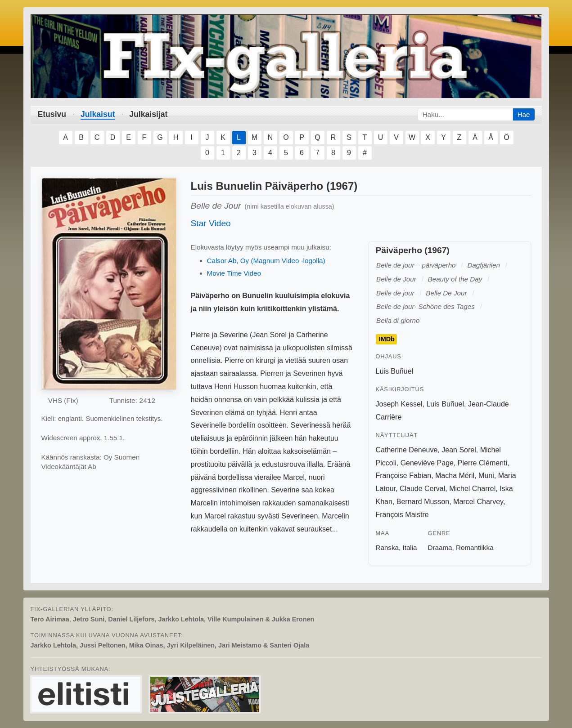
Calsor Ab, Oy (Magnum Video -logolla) (266, 261)
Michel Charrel (472, 489)
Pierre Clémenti (482, 463)
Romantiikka (475, 547)
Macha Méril (455, 476)
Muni (486, 476)
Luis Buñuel (395, 371)
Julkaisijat (148, 114)
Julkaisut (98, 114)
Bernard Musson (423, 502)
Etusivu (52, 114)
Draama (440, 547)
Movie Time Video (234, 273)
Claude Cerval (422, 489)
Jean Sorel (459, 450)
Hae (524, 114)
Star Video (211, 223)
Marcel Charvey (478, 502)
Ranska (387, 547)
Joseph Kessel (399, 404)
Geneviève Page (427, 463)
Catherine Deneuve (407, 450)
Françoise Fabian (404, 476)
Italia (410, 547)
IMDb (387, 339)
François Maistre (402, 515)
